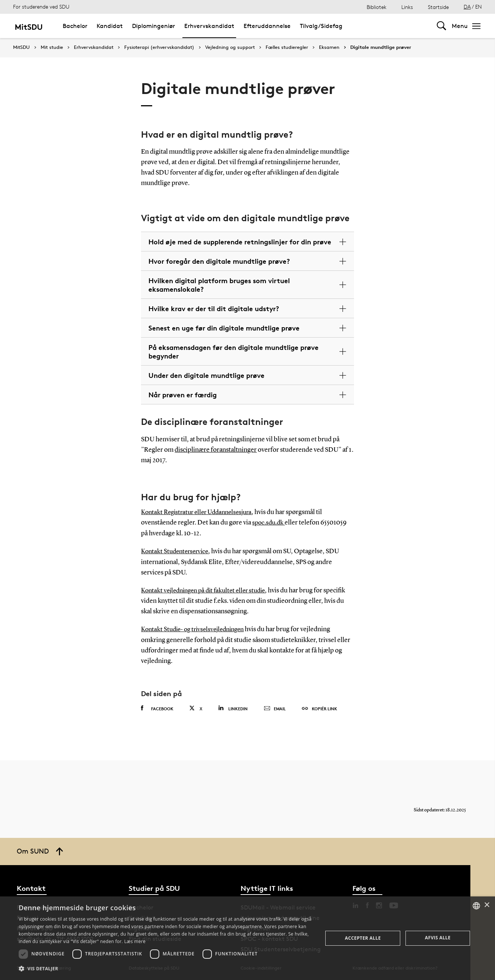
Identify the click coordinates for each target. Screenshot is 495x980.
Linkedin (233, 707)
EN (479, 7)
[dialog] (247, 938)
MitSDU (21, 47)
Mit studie (52, 47)
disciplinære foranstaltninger (216, 450)
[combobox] (476, 906)
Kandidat (110, 26)
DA (467, 7)
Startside (438, 7)
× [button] (487, 905)
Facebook (157, 707)
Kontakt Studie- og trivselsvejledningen (197, 628)
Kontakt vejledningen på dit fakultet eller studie (208, 589)
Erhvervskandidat (209, 26)
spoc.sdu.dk (269, 523)
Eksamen (329, 47)
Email (275, 707)
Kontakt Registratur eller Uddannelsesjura (200, 512)
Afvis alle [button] (438, 938)
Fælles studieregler (287, 47)
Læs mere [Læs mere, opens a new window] (135, 941)
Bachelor (75, 26)
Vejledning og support (230, 47)
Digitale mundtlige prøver (381, 47)
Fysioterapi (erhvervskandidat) (159, 47)
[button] (166, 969)
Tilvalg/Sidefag (321, 26)
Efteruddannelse (267, 26)
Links (407, 7)
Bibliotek (377, 7)
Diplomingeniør (153, 26)
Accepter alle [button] (363, 938)
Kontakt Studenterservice (177, 551)
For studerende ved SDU (41, 7)
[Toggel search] (441, 26)
